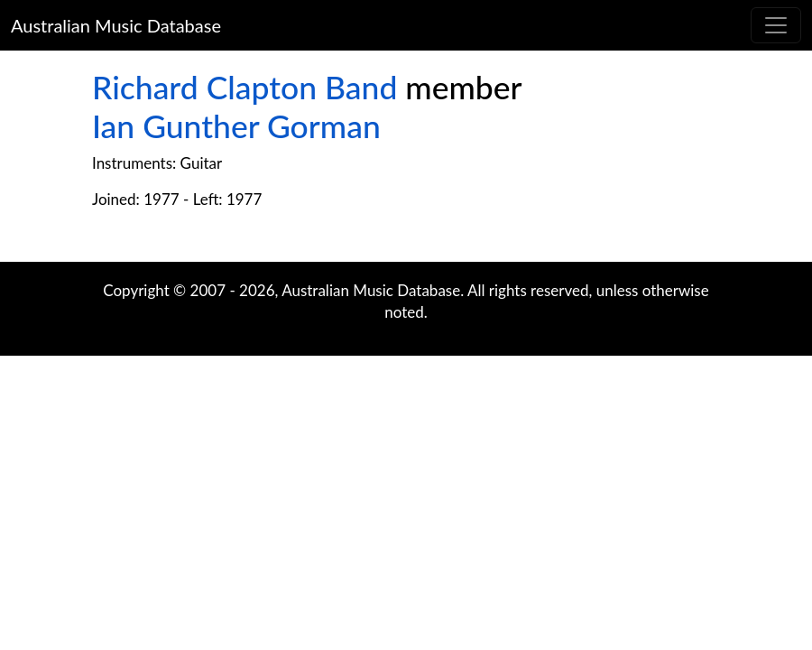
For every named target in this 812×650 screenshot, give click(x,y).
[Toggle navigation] (776, 25)
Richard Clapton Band (245, 87)
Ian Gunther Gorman (236, 126)
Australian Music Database (116, 25)
